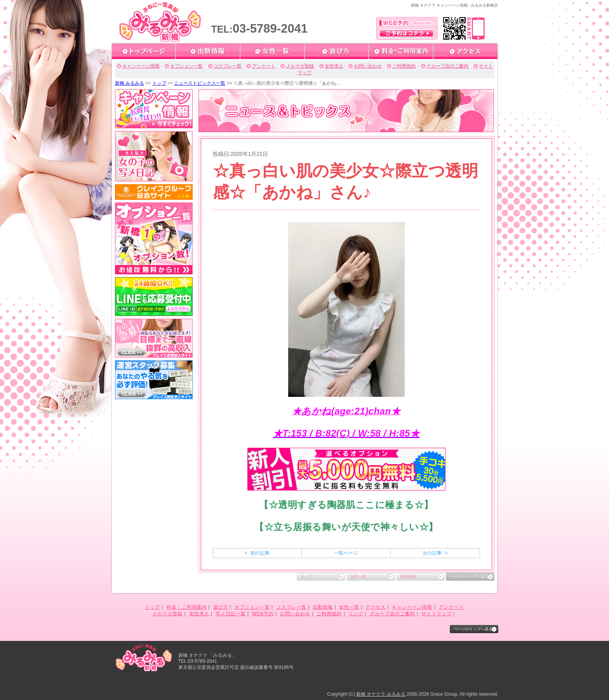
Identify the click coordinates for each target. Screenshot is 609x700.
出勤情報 (408, 577)
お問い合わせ (368, 66)
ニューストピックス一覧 (200, 83)
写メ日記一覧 (231, 614)
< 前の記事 (257, 553)
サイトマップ (437, 614)
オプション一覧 (186, 66)
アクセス (376, 607)
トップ (159, 83)
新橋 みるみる (130, 83)
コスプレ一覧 (228, 66)
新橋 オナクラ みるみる (381, 694)
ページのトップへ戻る (469, 577)
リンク (356, 614)
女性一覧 (358, 577)
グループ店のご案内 (447, 66)
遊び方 (221, 607)
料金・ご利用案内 (187, 607)
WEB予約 (263, 614)
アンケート (264, 66)
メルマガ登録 (300, 66)
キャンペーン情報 (141, 66)
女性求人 (334, 66)
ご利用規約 (404, 66)
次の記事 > (435, 553)
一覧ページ (346, 553)
